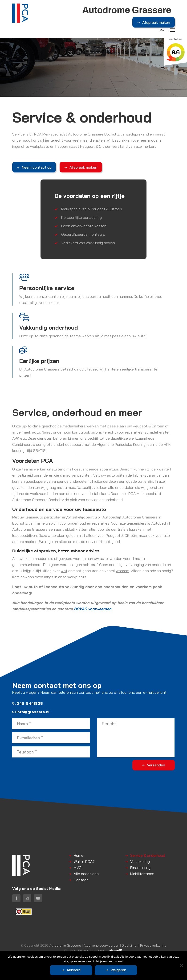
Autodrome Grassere (65, 945)
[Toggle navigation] (172, 30)
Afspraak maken (156, 22)
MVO (78, 868)
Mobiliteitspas (142, 874)
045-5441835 (28, 703)
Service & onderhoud (148, 855)
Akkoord (74, 970)
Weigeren (118, 970)
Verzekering (140, 861)
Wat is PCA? (84, 861)
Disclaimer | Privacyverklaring (144, 945)
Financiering (140, 868)
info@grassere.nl (31, 712)
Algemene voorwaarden (101, 945)
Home (79, 855)
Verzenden (156, 765)
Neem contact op (37, 167)
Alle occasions (86, 874)
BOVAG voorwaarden (93, 609)
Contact (81, 880)
